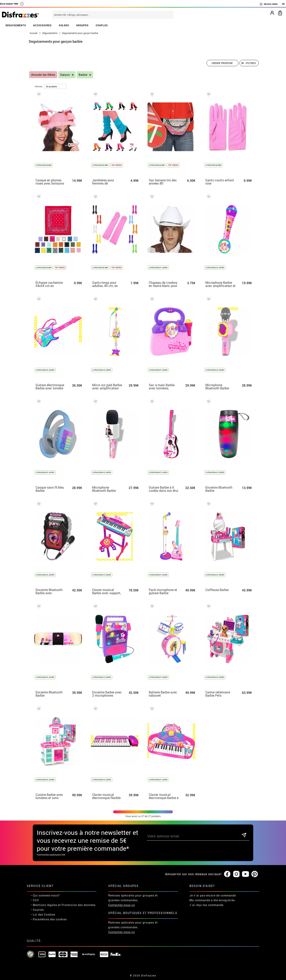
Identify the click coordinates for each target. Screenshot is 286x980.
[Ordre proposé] (222, 63)
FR (283, 4)
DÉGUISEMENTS (16, 25)
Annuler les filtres (43, 75)
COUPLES (102, 25)
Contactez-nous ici (122, 905)
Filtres (251, 63)
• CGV (35, 900)
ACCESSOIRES (42, 25)
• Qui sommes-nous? (45, 895)
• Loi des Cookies (43, 914)
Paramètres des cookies (50, 919)
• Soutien (37, 910)
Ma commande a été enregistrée (212, 900)
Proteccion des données (79, 905)
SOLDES (64, 25)
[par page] (55, 86)
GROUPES (82, 25)
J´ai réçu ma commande (206, 905)
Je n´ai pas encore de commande (213, 895)
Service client (268, 4)
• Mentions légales (44, 905)
